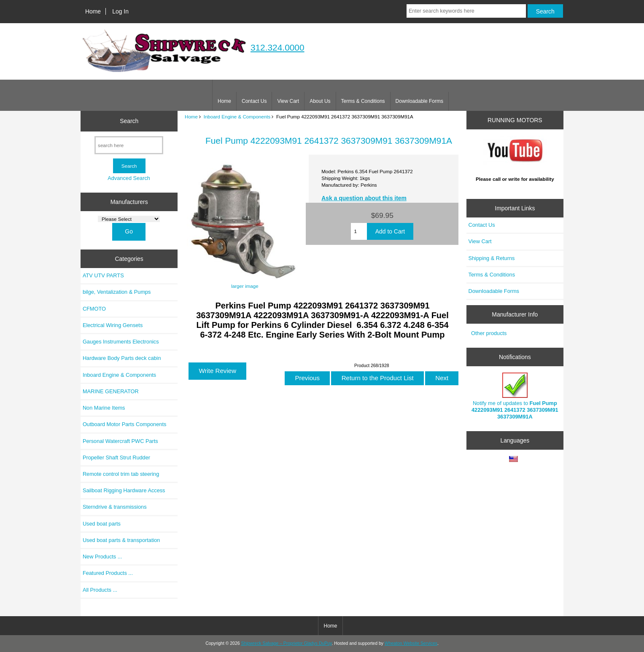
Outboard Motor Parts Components (124, 424)
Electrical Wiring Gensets (113, 325)
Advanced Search (129, 178)
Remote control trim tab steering (121, 474)
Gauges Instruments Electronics (121, 342)
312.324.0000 (278, 47)
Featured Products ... (108, 573)
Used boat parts (102, 524)
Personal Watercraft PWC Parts (120, 441)
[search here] (129, 145)
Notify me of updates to (515, 396)
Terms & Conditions (363, 101)
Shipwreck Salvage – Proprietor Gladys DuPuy (286, 643)
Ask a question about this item (364, 198)
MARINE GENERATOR (111, 391)
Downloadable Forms (419, 101)
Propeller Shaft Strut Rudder (116, 457)
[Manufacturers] (129, 219)
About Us (320, 101)
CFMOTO (94, 309)
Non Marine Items (104, 408)
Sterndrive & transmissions (115, 507)
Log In (120, 11)
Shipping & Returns (492, 258)
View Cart (288, 101)
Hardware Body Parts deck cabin (122, 358)
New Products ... (102, 557)
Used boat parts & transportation (121, 540)
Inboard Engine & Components (237, 117)
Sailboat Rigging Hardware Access (124, 490)
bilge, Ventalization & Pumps (117, 292)
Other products (489, 333)
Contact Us (254, 101)
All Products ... (100, 590)
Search (129, 121)
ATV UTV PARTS (103, 275)
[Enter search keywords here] (466, 11)
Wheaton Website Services (411, 643)
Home (93, 11)
